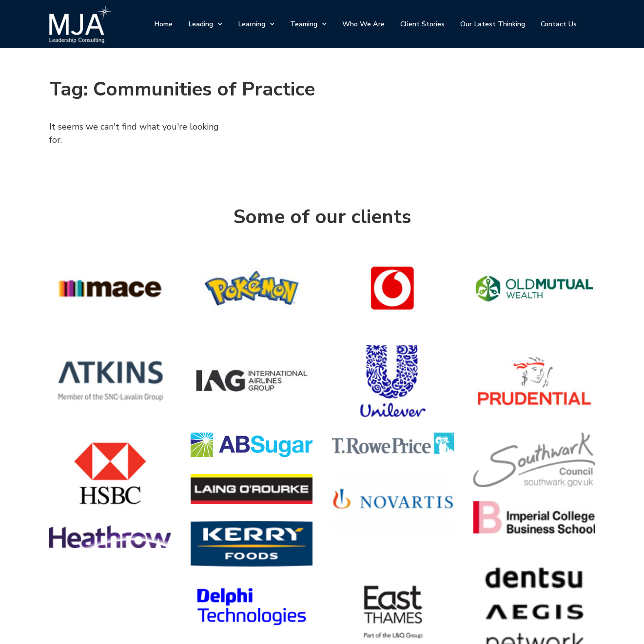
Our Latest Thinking (493, 24)
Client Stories (422, 24)
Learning (256, 24)
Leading (205, 24)
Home (163, 24)
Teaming (308, 24)
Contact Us (559, 24)
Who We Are (363, 24)
